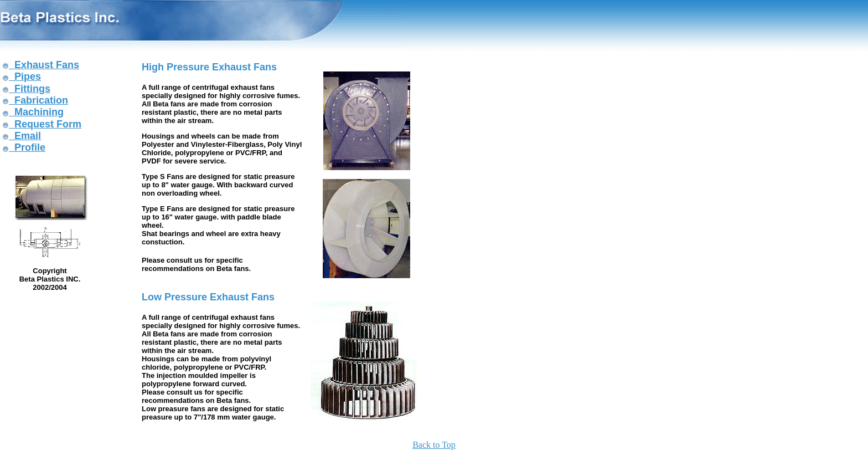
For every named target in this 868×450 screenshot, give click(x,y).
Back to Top (434, 445)
